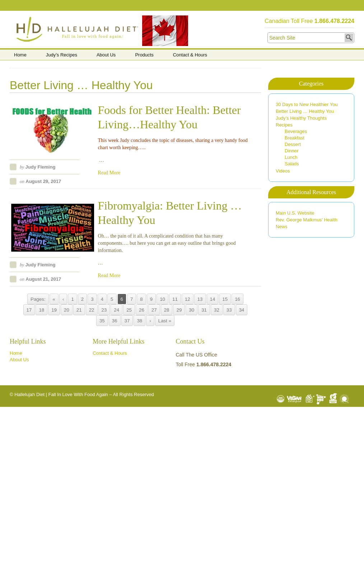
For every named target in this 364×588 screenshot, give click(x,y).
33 (229, 310)
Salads (292, 164)
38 (139, 321)
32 (217, 310)
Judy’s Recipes (62, 55)
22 (92, 310)
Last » (165, 321)
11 (175, 299)
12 (188, 299)
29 (179, 310)
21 (79, 310)
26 (142, 310)
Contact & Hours (190, 55)
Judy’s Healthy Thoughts (301, 118)
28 (167, 310)
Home (20, 55)
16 (237, 299)
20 (67, 310)
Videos (283, 171)
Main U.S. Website (295, 213)
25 (129, 310)
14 (213, 299)
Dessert (293, 144)
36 (115, 321)
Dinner (291, 151)
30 (192, 310)
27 (154, 310)
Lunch (291, 157)
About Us (106, 55)
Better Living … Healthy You (305, 111)
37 (127, 321)
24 (116, 310)
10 (162, 299)
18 (41, 310)
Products (144, 55)
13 (200, 299)
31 (204, 310)
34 (242, 310)
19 (54, 310)
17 (29, 310)
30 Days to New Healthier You (307, 104)
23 (104, 310)
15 (225, 299)
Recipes (284, 125)
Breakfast (295, 138)
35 (102, 321)
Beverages (296, 131)
